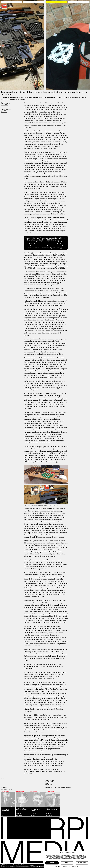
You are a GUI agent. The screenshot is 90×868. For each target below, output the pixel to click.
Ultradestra (4, 112)
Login (78, 2)
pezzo (28, 689)
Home (12, 2)
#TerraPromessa (5, 791)
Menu (34, 2)
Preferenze (82, 863)
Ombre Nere (36, 345)
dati (32, 253)
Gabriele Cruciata (5, 104)
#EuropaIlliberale (20, 791)
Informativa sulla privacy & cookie (70, 866)
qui (61, 248)
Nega (67, 863)
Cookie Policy (58, 866)
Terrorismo (4, 111)
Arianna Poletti (5, 105)
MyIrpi (56, 2)
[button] (89, 853)
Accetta (52, 863)
